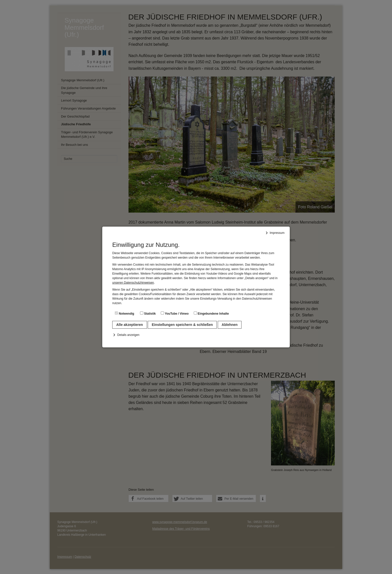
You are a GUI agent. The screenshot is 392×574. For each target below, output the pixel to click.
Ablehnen (230, 325)
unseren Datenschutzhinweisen (133, 283)
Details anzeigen (128, 335)
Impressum (277, 233)
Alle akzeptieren (130, 325)
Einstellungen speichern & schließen (182, 325)
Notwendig (124, 313)
